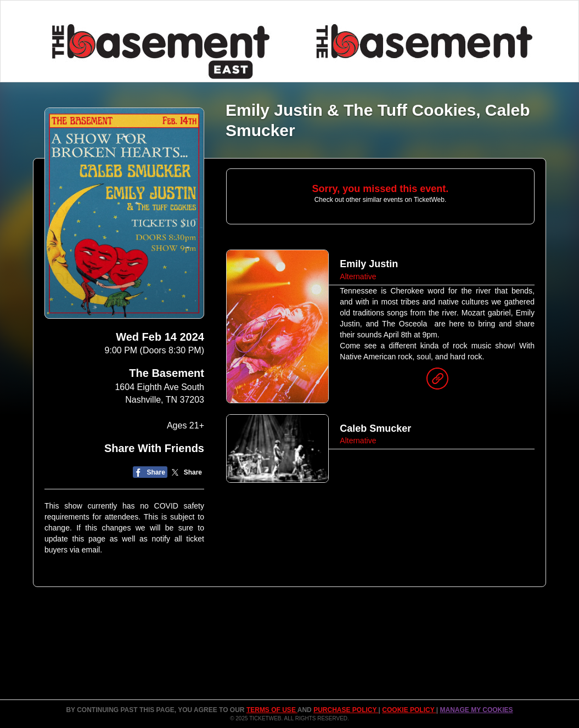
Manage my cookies (476, 710)
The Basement (167, 373)
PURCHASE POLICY (346, 710)
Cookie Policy (409, 710)
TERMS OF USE (272, 710)
